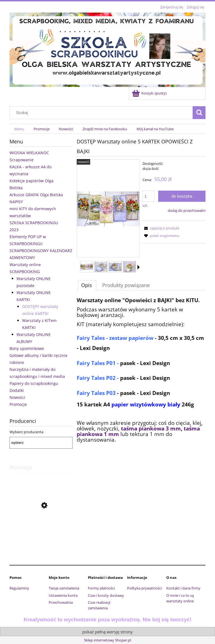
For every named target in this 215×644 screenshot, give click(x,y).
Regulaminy (19, 588)
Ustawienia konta (63, 595)
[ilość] (148, 196)
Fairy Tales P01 (97, 363)
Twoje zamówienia (64, 588)
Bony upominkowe (27, 348)
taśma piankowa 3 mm (150, 428)
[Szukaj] (199, 113)
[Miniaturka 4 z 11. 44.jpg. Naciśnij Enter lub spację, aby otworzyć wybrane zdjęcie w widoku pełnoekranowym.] (129, 267)
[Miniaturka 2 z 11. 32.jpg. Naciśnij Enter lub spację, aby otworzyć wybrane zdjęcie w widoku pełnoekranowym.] (101, 267)
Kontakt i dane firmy (183, 588)
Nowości (17, 397)
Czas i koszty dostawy (106, 595)
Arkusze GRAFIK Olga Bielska (36, 195)
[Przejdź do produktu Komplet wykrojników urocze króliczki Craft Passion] (41, 531)
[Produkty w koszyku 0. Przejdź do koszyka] (150, 93)
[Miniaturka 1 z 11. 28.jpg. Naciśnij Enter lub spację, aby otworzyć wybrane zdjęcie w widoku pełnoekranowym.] (87, 267)
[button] (139, 267)
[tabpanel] (141, 379)
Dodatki (17, 390)
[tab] (87, 285)
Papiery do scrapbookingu (34, 383)
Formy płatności (101, 588)
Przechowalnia (61, 602)
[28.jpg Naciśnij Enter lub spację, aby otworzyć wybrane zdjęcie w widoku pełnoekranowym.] (108, 209)
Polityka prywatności (144, 588)
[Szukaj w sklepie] (102, 113)
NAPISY (16, 202)
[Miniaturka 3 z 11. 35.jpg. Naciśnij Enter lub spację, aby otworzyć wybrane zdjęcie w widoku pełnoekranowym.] (115, 267)
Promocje (18, 404)
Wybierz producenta (26, 432)
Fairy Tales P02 (96, 378)
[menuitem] (19, 129)
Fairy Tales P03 (96, 393)
